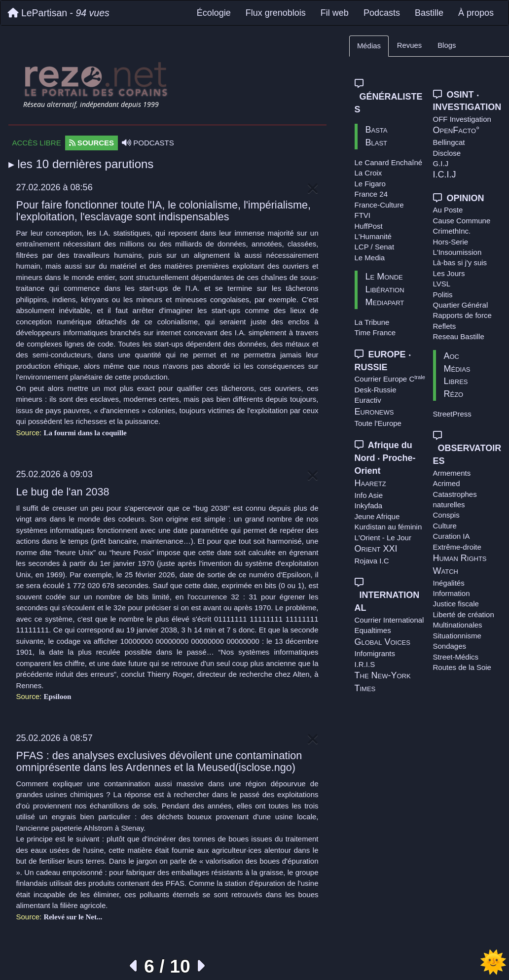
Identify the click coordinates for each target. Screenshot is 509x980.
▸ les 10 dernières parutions (81, 164)
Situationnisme (457, 636)
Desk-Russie (376, 390)
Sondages (450, 646)
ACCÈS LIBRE (37, 143)
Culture (445, 526)
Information (452, 593)
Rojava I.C (372, 561)
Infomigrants (375, 653)
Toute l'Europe (378, 423)
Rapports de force (462, 315)
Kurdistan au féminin (388, 527)
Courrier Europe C (390, 379)
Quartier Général (461, 305)
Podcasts (382, 13)
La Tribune (372, 322)
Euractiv (368, 400)
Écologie (214, 13)
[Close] (313, 189)
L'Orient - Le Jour (383, 538)
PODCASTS (148, 143)
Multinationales (458, 625)
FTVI (363, 215)
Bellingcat (449, 142)
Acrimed (447, 483)
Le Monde (384, 277)
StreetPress (452, 414)
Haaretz (370, 483)
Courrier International (389, 620)
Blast (377, 142)
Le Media (370, 258)
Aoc (452, 356)
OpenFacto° (456, 130)
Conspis (446, 515)
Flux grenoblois (276, 13)
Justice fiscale (456, 604)
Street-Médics (456, 657)
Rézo (454, 394)
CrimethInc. (452, 231)
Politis (443, 295)
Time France (375, 332)
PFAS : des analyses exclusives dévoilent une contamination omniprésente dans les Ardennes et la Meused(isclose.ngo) (159, 761)
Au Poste (448, 210)
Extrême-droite (457, 547)
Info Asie (369, 495)
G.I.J (441, 163)
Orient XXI (376, 549)
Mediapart (385, 302)
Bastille (429, 13)
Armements (452, 473)
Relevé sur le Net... (73, 917)
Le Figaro (370, 184)
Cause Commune (462, 221)
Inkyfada (369, 506)
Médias (369, 46)
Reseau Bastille (459, 336)
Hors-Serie (451, 242)
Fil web (335, 13)
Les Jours (449, 273)
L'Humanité (373, 236)
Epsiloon (57, 697)
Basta (377, 130)
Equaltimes (373, 630)
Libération (385, 289)
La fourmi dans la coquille (85, 433)
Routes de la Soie (462, 667)
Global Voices (382, 642)
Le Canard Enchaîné (389, 162)
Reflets (445, 326)
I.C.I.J (445, 175)
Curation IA (452, 536)
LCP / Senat (375, 247)
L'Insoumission (457, 252)
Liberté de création (464, 614)
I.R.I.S (365, 664)
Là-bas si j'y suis (460, 262)
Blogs (447, 45)
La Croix (368, 173)
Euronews (374, 412)
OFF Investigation (462, 119)
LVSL (442, 284)
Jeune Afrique (377, 516)
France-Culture (379, 205)
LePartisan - (59, 13)
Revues (409, 45)
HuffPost (369, 226)
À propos (476, 13)
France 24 (371, 194)
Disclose (447, 153)
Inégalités (449, 583)
